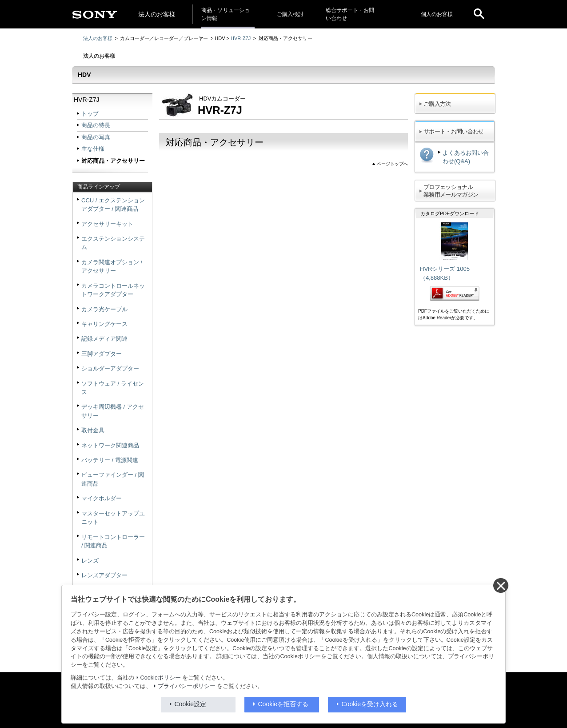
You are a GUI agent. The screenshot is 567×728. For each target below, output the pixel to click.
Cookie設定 (191, 704)
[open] (479, 14)
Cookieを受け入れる (370, 704)
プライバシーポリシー (187, 686)
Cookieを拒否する (283, 704)
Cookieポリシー (161, 678)
